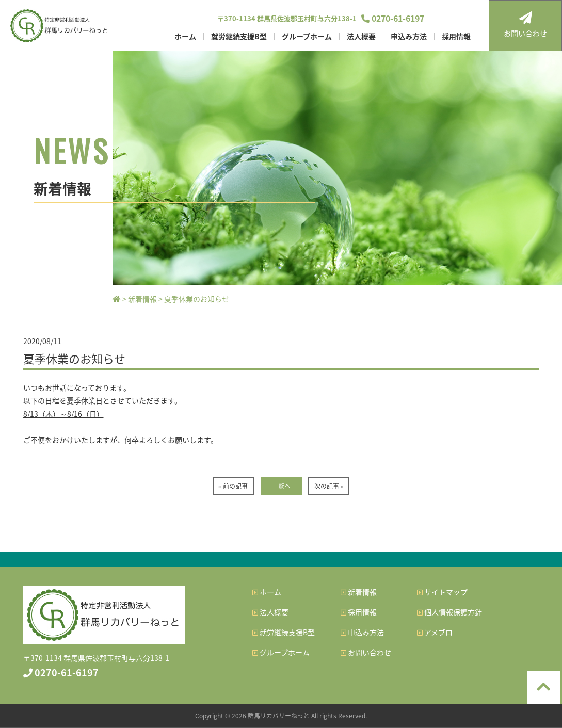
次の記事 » (329, 486)
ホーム (185, 36)
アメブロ (435, 632)
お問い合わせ (525, 25)
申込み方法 (409, 36)
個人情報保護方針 (449, 612)
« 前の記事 (233, 486)
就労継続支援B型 (239, 36)
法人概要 (361, 36)
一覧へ (281, 486)
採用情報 (456, 36)
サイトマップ (442, 592)
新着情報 (359, 592)
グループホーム (307, 36)
